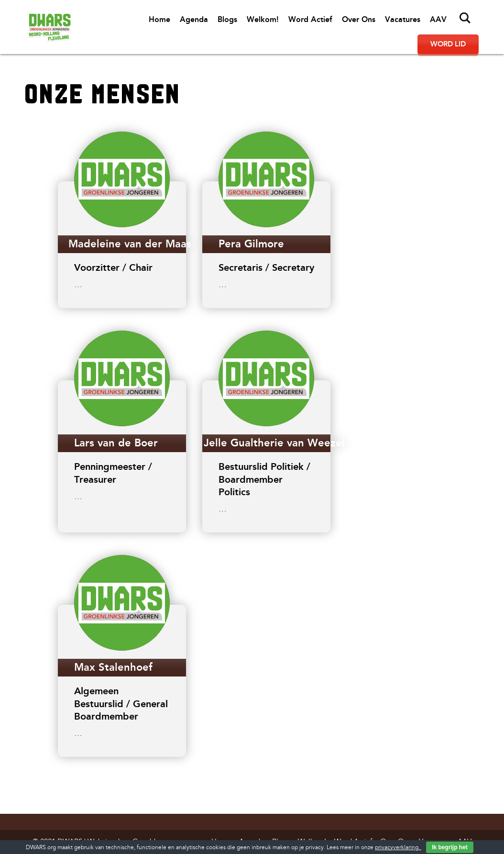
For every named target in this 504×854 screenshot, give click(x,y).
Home (159, 19)
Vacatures (403, 19)
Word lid (448, 44)
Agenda (194, 19)
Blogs (227, 19)
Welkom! (263, 19)
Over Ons (359, 19)
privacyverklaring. (398, 848)
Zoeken (465, 18)
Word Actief (310, 19)
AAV (438, 19)
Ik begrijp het (450, 847)
